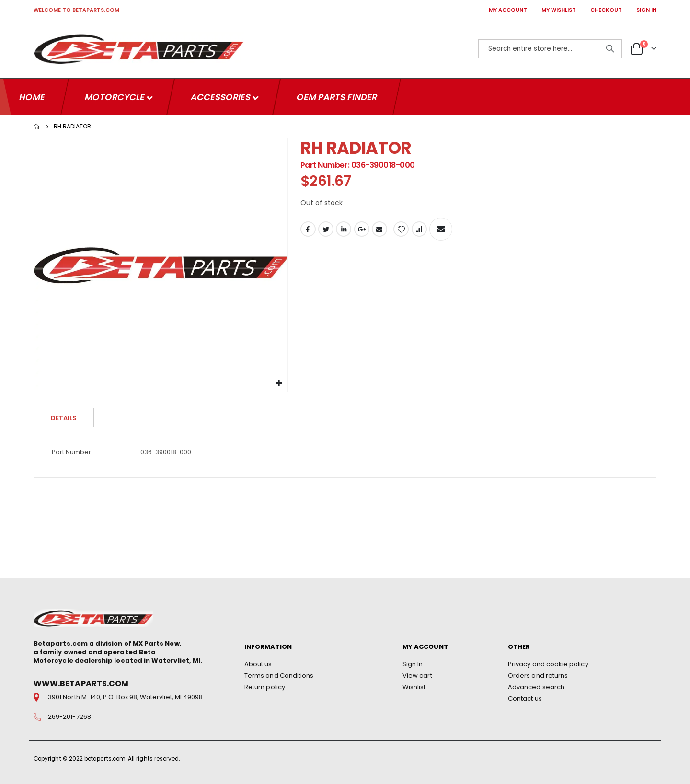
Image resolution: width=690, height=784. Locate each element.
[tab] (64, 416)
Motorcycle (115, 96)
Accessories (221, 96)
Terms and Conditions (279, 675)
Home (37, 126)
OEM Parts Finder (337, 96)
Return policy (265, 687)
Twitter (326, 230)
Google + (362, 230)
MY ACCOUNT (508, 10)
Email (379, 230)
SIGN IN (646, 10)
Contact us (525, 698)
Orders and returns (538, 675)
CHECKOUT (606, 10)
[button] (279, 383)
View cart (417, 675)
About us (258, 664)
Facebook (308, 230)
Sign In (413, 664)
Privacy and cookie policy (548, 664)
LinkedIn (344, 230)
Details (64, 417)
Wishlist (414, 687)
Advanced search (536, 687)
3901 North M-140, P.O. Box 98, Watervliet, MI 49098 (125, 698)
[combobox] (550, 49)
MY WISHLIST (559, 10)
